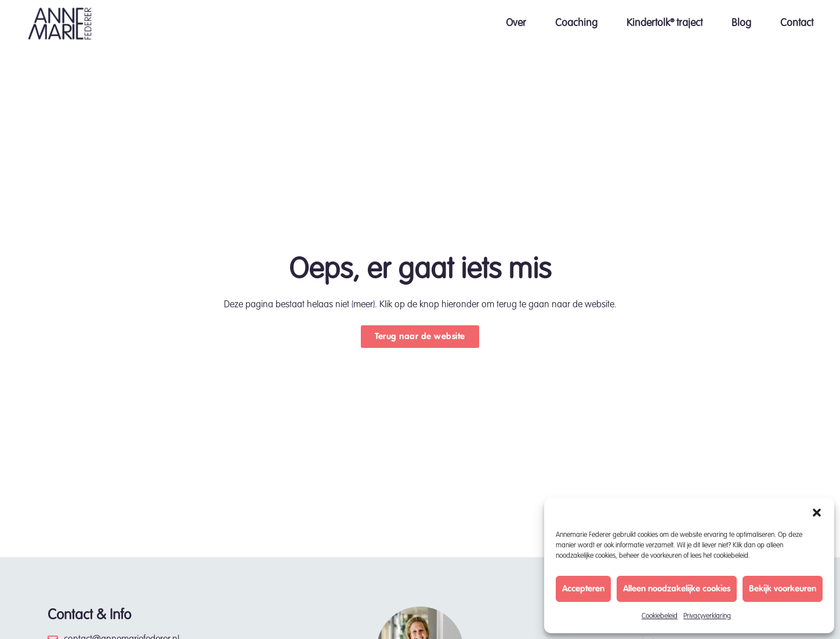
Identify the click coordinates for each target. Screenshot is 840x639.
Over (516, 23)
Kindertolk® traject (665, 23)
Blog (741, 23)
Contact (797, 23)
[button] (817, 513)
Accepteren (583, 589)
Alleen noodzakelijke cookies (677, 589)
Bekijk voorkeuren (783, 589)
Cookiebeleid (660, 616)
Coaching (576, 23)
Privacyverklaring (707, 616)
